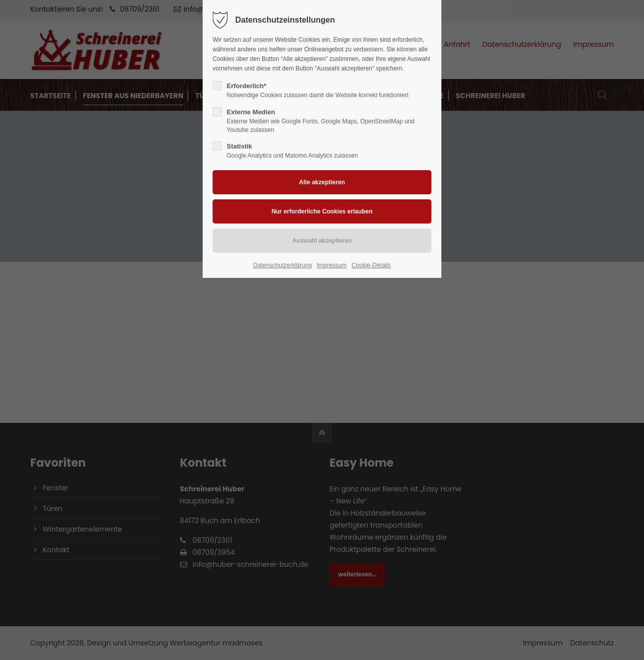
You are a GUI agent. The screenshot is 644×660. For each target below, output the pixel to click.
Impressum (332, 265)
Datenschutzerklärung (283, 265)
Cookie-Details (371, 265)
